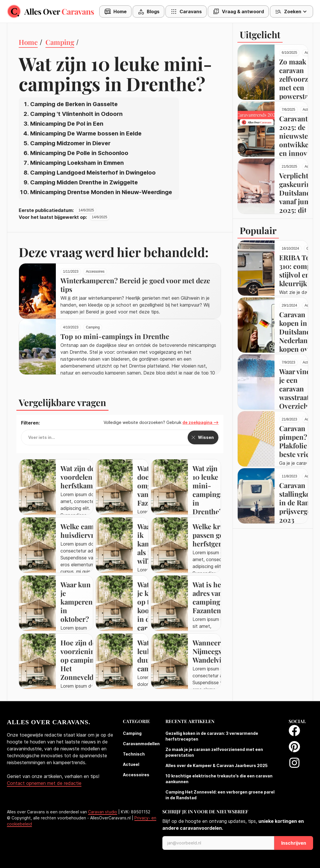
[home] (53, 12)
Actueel (131, 764)
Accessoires (136, 775)
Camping (132, 733)
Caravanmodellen (141, 744)
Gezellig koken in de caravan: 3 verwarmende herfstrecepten (212, 736)
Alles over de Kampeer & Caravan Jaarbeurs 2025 (217, 765)
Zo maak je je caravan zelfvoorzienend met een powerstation (214, 752)
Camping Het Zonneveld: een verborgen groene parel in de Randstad (220, 795)
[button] (148, 12)
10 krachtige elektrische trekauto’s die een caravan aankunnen (219, 779)
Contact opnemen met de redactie (44, 783)
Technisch (134, 754)
